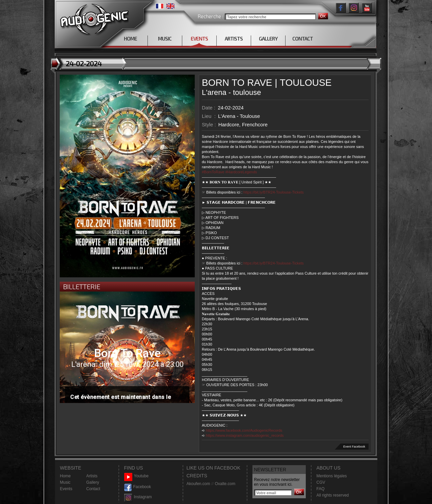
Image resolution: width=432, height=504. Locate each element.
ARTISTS (234, 39)
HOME (130, 39)
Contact (93, 489)
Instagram (138, 497)
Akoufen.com (198, 484)
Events (66, 489)
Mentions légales (332, 476)
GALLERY (268, 39)
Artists (92, 476)
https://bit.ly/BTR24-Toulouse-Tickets (274, 192)
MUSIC (165, 39)
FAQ (321, 489)
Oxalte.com (225, 484)
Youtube (137, 476)
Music (65, 482)
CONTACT (303, 39)
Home (65, 476)
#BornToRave (213, 172)
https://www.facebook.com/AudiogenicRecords (244, 430)
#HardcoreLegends (241, 172)
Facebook (138, 487)
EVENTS (199, 39)
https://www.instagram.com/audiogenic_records (245, 435)
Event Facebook (354, 447)
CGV (321, 482)
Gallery (93, 482)
